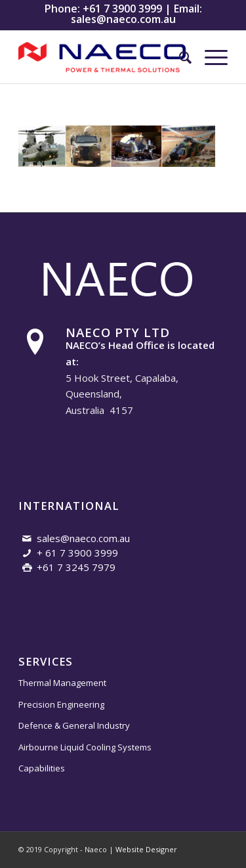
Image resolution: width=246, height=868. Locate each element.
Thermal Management (62, 683)
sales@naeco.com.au (123, 19)
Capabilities (42, 768)
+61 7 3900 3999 (122, 9)
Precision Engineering (61, 704)
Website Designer (146, 849)
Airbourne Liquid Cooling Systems (85, 747)
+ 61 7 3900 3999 (77, 553)
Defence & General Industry (74, 725)
